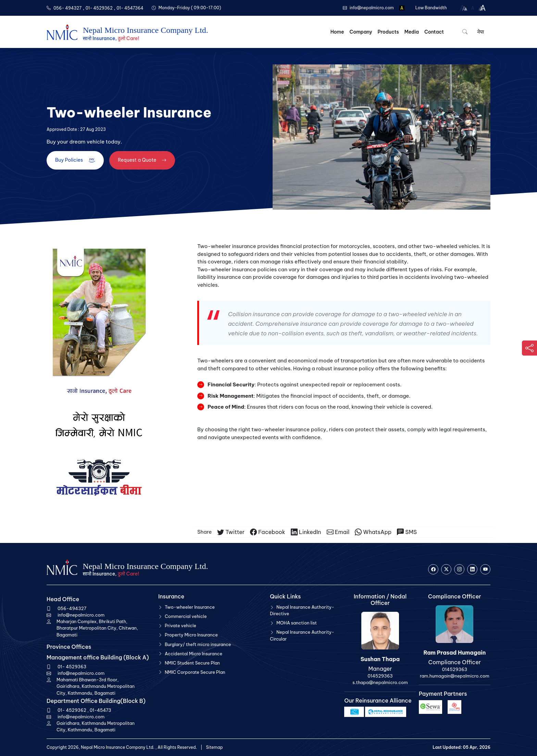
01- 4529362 (99, 8)
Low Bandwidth (431, 8)
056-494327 (72, 608)
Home (337, 32)
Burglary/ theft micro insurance (198, 644)
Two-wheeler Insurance (190, 607)
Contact (434, 32)
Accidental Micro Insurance (193, 654)
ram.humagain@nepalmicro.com (454, 676)
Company (361, 32)
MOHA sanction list (297, 623)
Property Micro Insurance (191, 635)
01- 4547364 (130, 8)
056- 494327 (67, 8)
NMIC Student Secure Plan (192, 663)
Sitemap (214, 747)
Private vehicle (180, 625)
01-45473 (101, 710)
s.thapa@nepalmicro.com (380, 682)
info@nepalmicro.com (81, 615)
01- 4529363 (72, 667)
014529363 (380, 676)
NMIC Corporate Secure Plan (195, 672)
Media (412, 32)
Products (388, 32)
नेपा (480, 32)
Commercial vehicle (186, 616)
